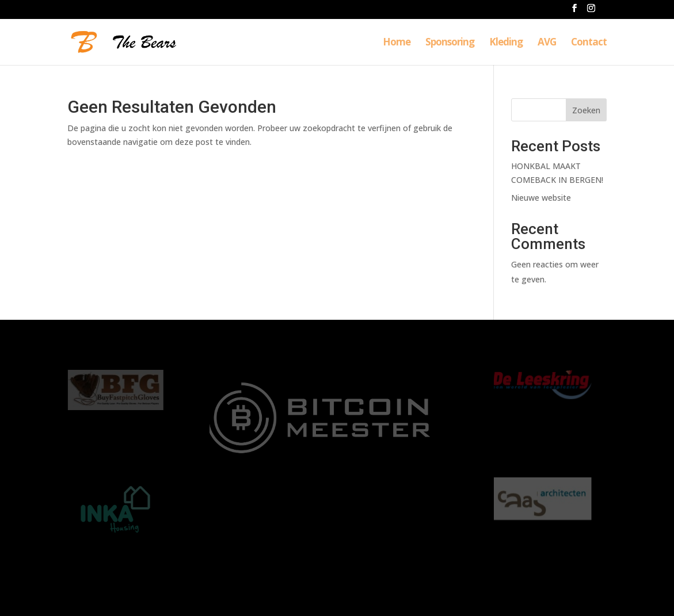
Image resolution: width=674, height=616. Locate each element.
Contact (589, 43)
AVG (547, 43)
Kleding (506, 43)
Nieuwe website (541, 198)
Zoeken (586, 110)
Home (397, 43)
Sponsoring (450, 43)
